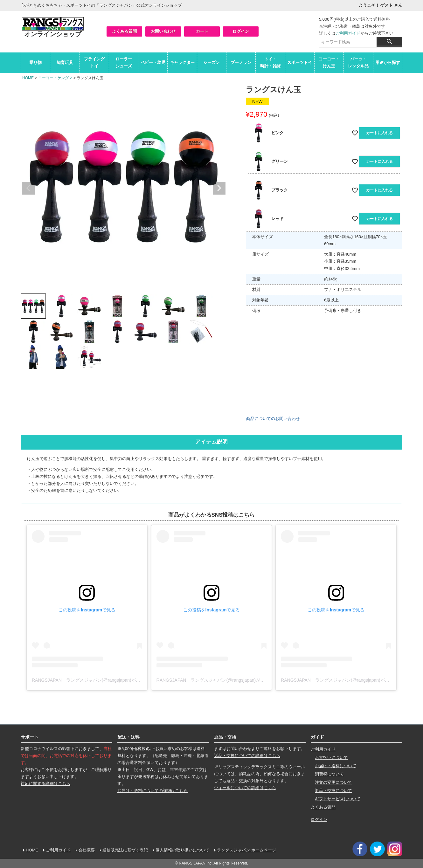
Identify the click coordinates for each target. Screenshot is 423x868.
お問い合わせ (163, 31)
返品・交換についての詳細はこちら (247, 756)
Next (219, 188)
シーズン (211, 62)
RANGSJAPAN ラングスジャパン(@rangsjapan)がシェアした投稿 (99, 680)
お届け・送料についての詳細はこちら (153, 791)
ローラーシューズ (124, 62)
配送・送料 (128, 737)
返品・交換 (225, 737)
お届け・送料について (336, 766)
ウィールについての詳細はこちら (245, 788)
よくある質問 (124, 31)
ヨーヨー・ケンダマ (55, 78)
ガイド (317, 737)
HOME (28, 78)
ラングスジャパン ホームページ (246, 850)
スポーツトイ (300, 62)
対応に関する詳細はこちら (45, 784)
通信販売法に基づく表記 (125, 850)
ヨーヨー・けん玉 (329, 62)
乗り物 (35, 62)
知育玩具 (65, 62)
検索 (389, 41)
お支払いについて (331, 758)
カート (202, 31)
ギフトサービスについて (338, 799)
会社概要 (87, 850)
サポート (30, 737)
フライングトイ (94, 62)
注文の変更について (333, 782)
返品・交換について (333, 791)
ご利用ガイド (348, 33)
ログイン (241, 31)
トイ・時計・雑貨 (270, 62)
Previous (28, 188)
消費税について (329, 774)
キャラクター (182, 62)
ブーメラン (241, 62)
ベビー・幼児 (153, 62)
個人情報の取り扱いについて (182, 850)
